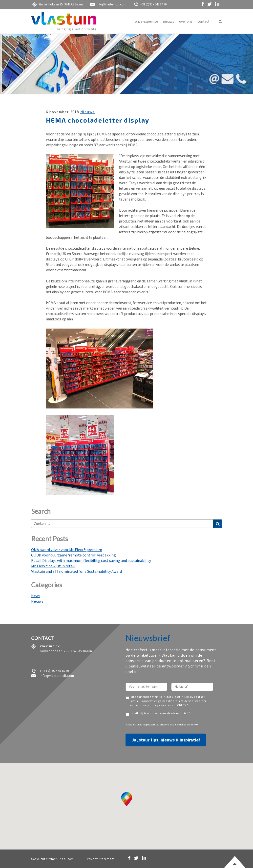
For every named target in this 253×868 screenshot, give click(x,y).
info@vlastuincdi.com (108, 4)
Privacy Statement (101, 859)
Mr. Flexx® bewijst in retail (53, 566)
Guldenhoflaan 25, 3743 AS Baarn (58, 4)
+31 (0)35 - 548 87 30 (150, 4)
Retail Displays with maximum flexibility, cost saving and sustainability (91, 560)
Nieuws (88, 112)
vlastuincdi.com (62, 859)
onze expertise (147, 21)
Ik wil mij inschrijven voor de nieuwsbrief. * (160, 713)
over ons (186, 21)
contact (203, 21)
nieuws (169, 21)
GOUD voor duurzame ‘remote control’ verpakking (74, 555)
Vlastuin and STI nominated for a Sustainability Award (76, 571)
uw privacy (162, 725)
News (36, 596)
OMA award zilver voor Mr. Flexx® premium (67, 550)
